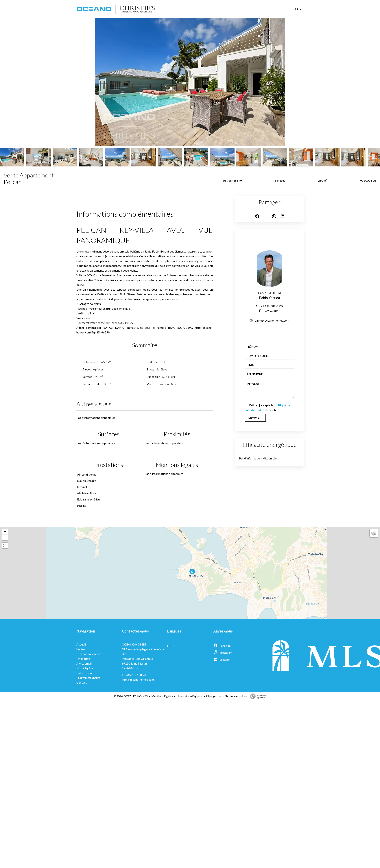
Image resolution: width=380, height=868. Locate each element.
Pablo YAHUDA (270, 293)
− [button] (5, 537)
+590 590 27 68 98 (134, 675)
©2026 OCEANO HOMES (131, 696)
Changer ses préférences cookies (227, 696)
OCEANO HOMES (134, 644)
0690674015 (272, 311)
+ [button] (5, 532)
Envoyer (255, 418)
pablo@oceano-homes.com (272, 320)
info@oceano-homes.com (138, 679)
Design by (257, 696)
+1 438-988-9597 (272, 306)
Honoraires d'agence (189, 696)
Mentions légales (162, 696)
